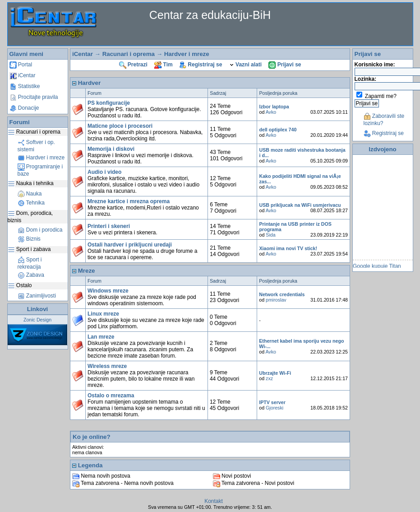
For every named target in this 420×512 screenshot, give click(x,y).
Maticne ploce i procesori (120, 126)
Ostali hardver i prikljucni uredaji (130, 245)
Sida (270, 235)
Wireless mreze (107, 366)
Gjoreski (275, 408)
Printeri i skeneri (109, 226)
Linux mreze (103, 314)
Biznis (29, 239)
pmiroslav (276, 300)
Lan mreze (101, 337)
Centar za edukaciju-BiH (210, 15)
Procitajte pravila (34, 97)
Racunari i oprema (129, 54)
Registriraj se (201, 65)
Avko (271, 112)
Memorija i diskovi (111, 149)
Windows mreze (108, 291)
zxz (269, 378)
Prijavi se (285, 65)
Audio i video (104, 172)
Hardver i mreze (41, 158)
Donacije (24, 108)
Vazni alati (245, 65)
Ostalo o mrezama (111, 396)
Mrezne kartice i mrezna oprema (129, 201)
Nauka (30, 194)
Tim (163, 65)
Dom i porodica (40, 230)
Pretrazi (133, 65)
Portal (21, 65)
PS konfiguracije (109, 103)
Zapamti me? (381, 96)
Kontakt (214, 501)
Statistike (25, 86)
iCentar (23, 75)
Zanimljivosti (37, 296)
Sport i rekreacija (30, 263)
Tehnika (31, 203)
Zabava (31, 275)
